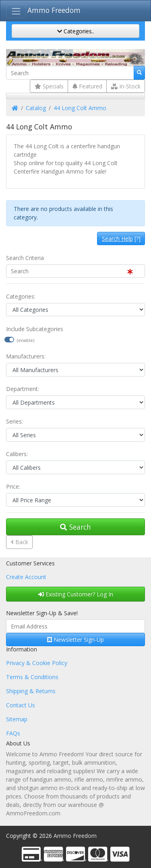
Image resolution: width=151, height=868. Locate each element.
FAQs (13, 733)
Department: (23, 389)
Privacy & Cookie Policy (37, 663)
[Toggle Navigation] (16, 11)
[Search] (70, 73)
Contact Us (21, 705)
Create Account (26, 577)
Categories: (21, 296)
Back (20, 542)
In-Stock (126, 86)
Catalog (36, 108)
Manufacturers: (26, 356)
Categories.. (76, 31)
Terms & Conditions (32, 677)
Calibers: (17, 454)
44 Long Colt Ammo (80, 108)
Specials (49, 86)
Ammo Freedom (54, 10)
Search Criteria (25, 258)
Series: (14, 421)
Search (75, 527)
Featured (87, 86)
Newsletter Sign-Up (75, 640)
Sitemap (17, 719)
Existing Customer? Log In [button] (76, 594)
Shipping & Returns (31, 691)
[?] (121, 238)
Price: (13, 486)
